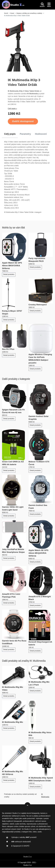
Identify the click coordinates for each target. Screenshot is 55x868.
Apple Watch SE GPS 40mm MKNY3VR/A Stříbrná (12, 266)
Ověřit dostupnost (23, 122)
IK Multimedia (38, 661)
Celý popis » (12, 109)
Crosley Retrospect (38, 305)
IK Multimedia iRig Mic (13, 723)
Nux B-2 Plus (8, 350)
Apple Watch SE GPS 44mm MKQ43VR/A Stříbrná (38, 553)
